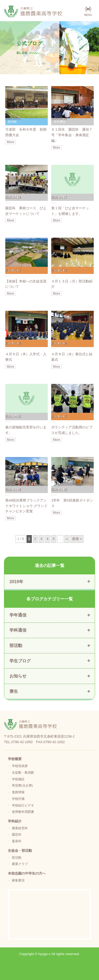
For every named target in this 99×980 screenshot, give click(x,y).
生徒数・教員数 (23, 772)
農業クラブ (20, 864)
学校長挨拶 (20, 766)
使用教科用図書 (23, 812)
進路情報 (18, 792)
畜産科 (17, 841)
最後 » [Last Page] (77, 539)
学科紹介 (15, 821)
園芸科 (17, 834)
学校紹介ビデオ (23, 805)
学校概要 (15, 759)
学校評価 (18, 799)
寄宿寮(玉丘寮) (22, 785)
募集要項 (18, 880)
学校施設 (18, 779)
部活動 (17, 857)
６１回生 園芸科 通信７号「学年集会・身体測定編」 (72, 135)
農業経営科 (20, 828)
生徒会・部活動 (20, 851)
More (10, 142)
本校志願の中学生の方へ (27, 873)
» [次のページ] (67, 539)
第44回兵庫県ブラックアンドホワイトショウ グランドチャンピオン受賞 (26, 506)
